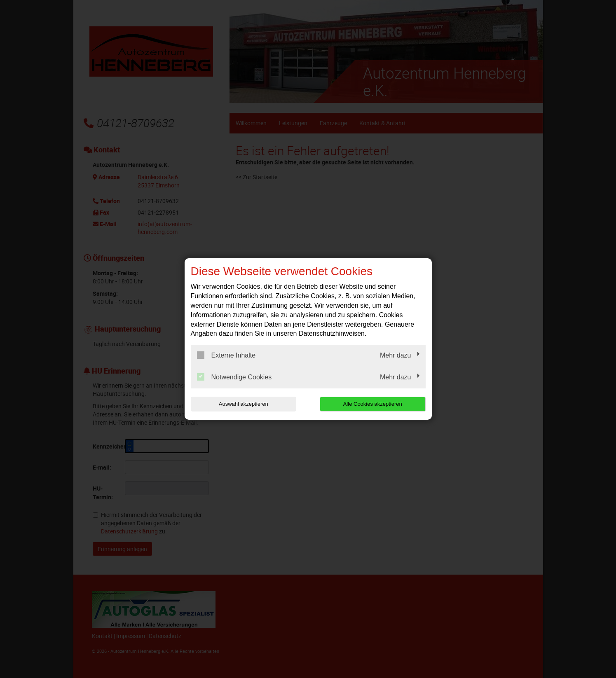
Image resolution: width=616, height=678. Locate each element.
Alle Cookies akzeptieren (373, 404)
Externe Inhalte (226, 355)
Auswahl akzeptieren (244, 404)
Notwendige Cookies (234, 377)
